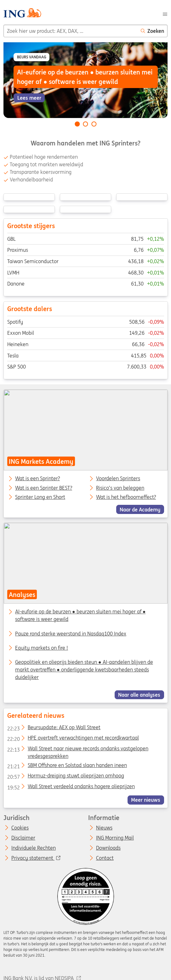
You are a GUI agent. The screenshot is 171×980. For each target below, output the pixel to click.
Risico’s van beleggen (120, 488)
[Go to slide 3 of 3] (94, 124)
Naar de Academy (140, 509)
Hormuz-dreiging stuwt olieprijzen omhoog (65, 777)
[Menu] (165, 14)
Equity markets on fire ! (42, 648)
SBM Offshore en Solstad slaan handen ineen (67, 766)
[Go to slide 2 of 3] (86, 124)
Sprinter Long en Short (40, 497)
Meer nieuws (146, 800)
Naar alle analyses (139, 695)
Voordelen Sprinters (118, 479)
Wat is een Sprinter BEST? (44, 488)
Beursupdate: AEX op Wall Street (54, 729)
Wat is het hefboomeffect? (126, 497)
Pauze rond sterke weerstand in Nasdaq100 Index (71, 634)
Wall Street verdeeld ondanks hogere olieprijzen (71, 788)
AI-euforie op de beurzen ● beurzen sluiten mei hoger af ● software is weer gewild (80, 615)
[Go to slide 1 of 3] (77, 124)
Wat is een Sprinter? (37, 479)
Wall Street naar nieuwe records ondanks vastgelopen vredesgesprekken (77, 750)
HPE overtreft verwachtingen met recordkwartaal (73, 739)
